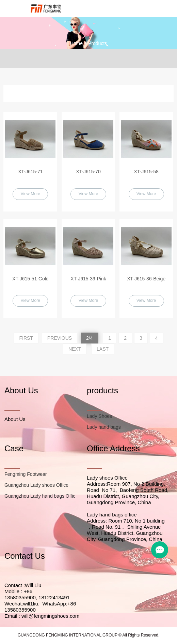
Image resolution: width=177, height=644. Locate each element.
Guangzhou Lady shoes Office (36, 486)
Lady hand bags (104, 427)
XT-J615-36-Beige (146, 279)
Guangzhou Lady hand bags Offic (40, 497)
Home (76, 43)
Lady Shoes (99, 416)
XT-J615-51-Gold (30, 279)
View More (30, 194)
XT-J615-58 (146, 172)
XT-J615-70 (88, 172)
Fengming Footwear (26, 475)
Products (98, 43)
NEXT (75, 349)
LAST (103, 349)
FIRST (26, 338)
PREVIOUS (60, 338)
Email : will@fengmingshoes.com (42, 617)
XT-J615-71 (30, 172)
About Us (15, 419)
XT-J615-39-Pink (88, 279)
